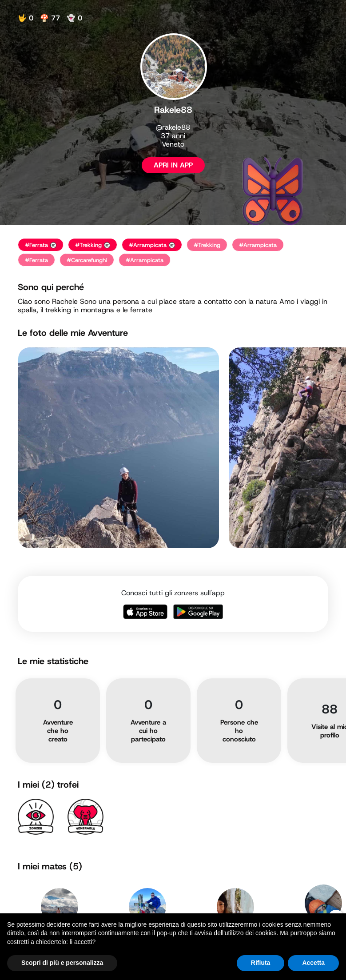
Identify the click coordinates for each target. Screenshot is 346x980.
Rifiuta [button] (261, 963)
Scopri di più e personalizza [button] (62, 963)
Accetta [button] (313, 963)
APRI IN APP (173, 165)
